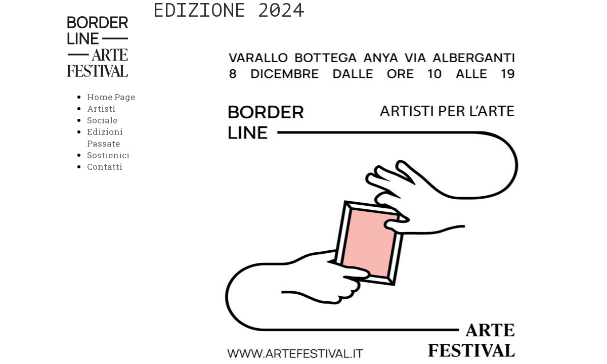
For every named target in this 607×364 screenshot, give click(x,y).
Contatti (105, 167)
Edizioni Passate (105, 138)
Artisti (101, 108)
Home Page (111, 97)
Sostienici (108, 155)
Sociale (102, 120)
